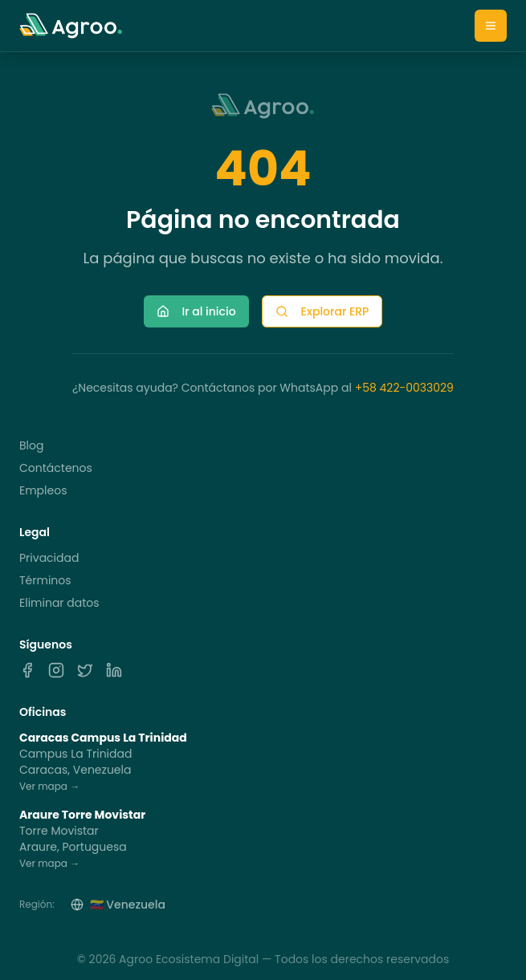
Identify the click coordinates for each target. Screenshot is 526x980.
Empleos (43, 490)
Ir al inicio (196, 311)
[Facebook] (27, 670)
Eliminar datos (59, 603)
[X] (85, 670)
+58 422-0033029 (404, 388)
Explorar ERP (322, 311)
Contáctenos (56, 468)
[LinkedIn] (114, 670)
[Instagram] (56, 670)
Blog (31, 445)
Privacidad (49, 558)
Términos (45, 580)
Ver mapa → (49, 786)
